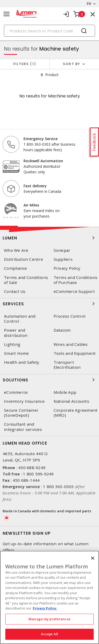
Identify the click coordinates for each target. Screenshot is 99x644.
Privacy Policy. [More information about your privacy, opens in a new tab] (45, 608)
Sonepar (62, 250)
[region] (49, 597)
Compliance (16, 268)
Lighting (12, 344)
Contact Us (15, 291)
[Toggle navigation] (7, 14)
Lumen (49, 238)
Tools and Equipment (75, 353)
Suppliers (63, 259)
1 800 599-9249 (38, 474)
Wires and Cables (71, 344)
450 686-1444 (26, 480)
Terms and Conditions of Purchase (76, 280)
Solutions (49, 380)
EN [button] (89, 4)
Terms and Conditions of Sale (26, 280)
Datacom (62, 330)
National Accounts (71, 401)
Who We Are (16, 250)
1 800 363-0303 (58, 486)
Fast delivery (35, 186)
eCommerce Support (74, 291)
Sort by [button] (72, 64)
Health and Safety (22, 362)
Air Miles (31, 205)
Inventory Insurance (24, 401)
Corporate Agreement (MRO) (76, 413)
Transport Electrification (67, 365)
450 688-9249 (32, 468)
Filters (25, 64)
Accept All (49, 634)
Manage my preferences (49, 619)
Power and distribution (16, 333)
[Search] (49, 31)
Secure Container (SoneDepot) (21, 413)
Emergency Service (41, 139)
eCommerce (16, 392)
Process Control (70, 316)
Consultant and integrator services (23, 427)
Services (49, 304)
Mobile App (65, 392)
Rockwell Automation (43, 161)
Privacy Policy (67, 268)
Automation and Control (20, 319)
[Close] (93, 558)
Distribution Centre (23, 259)
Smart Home (16, 353)
